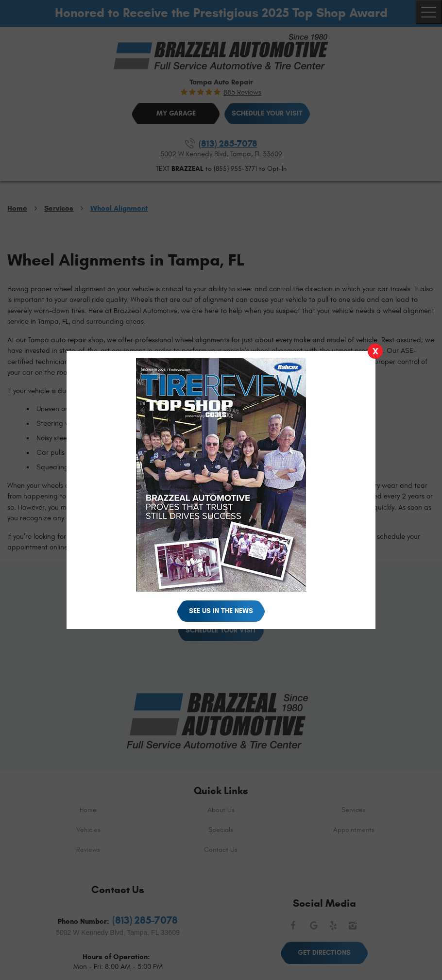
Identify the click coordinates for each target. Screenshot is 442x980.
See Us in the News (221, 611)
